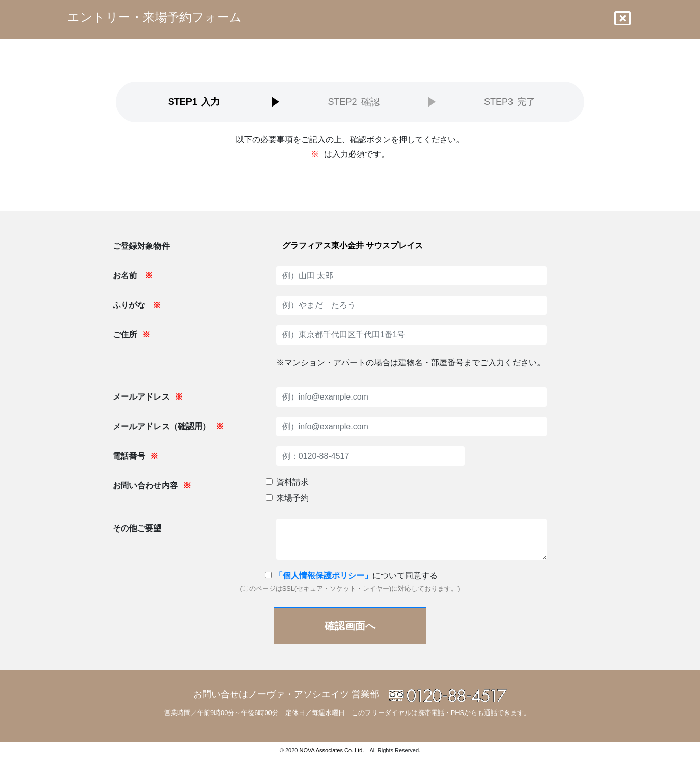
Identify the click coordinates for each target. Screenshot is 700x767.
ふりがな (137, 305)
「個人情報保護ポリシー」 (324, 576)
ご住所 (131, 335)
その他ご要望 (137, 528)
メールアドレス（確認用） (168, 426)
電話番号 (136, 456)
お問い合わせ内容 (152, 485)
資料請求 (292, 482)
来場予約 (292, 498)
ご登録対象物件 (141, 246)
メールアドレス (148, 397)
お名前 (132, 275)
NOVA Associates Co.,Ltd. (332, 750)
